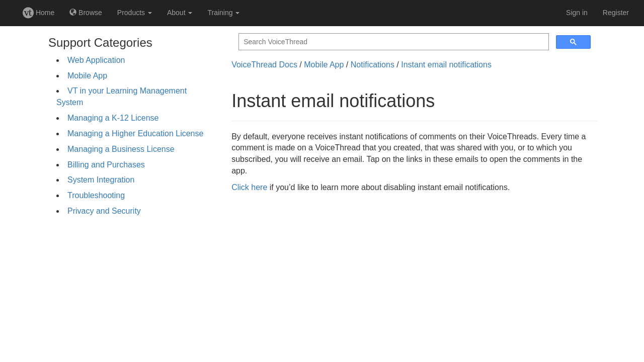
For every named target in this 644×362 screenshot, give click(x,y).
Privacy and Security (104, 211)
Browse (86, 13)
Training (223, 13)
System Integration (101, 180)
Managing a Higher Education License (135, 133)
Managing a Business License (121, 149)
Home (38, 13)
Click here (249, 187)
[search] (393, 42)
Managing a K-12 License (113, 118)
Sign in (577, 13)
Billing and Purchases (106, 165)
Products (135, 13)
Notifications (373, 65)
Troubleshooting (96, 195)
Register (616, 13)
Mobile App (87, 76)
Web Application (96, 60)
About (180, 13)
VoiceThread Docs (264, 65)
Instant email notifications (446, 65)
